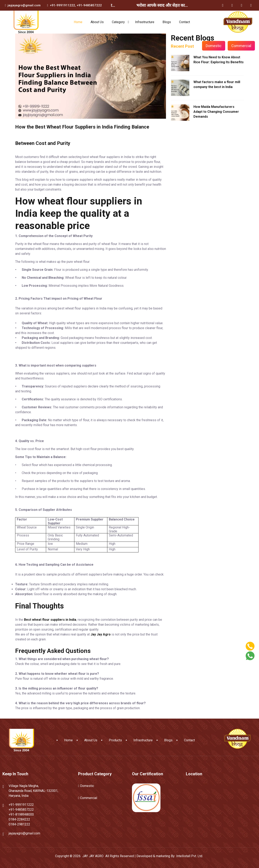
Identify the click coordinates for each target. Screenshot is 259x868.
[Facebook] (223, 5)
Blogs (167, 22)
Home (78, 22)
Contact (185, 22)
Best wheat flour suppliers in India (50, 620)
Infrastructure (145, 22)
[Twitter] (232, 5)
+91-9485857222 (89, 5)
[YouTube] (251, 5)
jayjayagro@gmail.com (24, 5)
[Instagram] (242, 5)
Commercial (241, 46)
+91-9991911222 (62, 5)
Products (115, 740)
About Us (97, 22)
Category (118, 22)
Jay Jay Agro (101, 634)
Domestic (214, 46)
